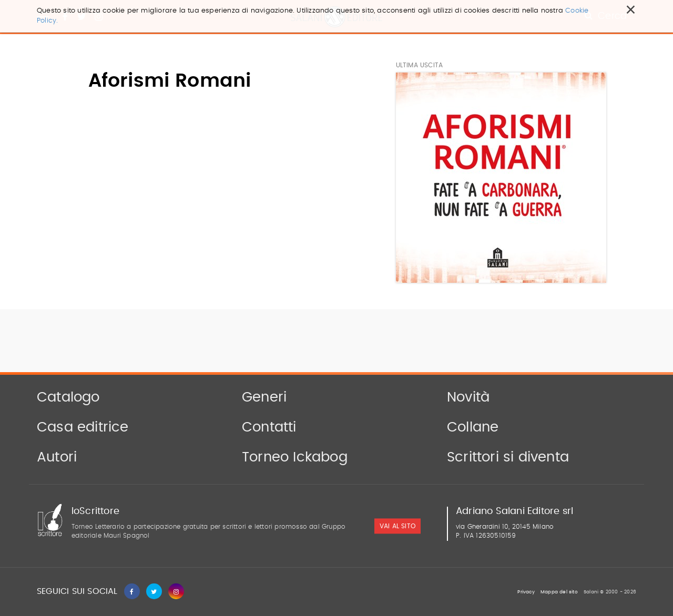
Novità (468, 397)
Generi (264, 397)
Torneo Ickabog (295, 457)
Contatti (269, 427)
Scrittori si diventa (508, 457)
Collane (473, 427)
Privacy (526, 592)
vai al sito (397, 527)
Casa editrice (83, 427)
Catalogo (68, 397)
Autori (57, 457)
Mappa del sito (559, 592)
